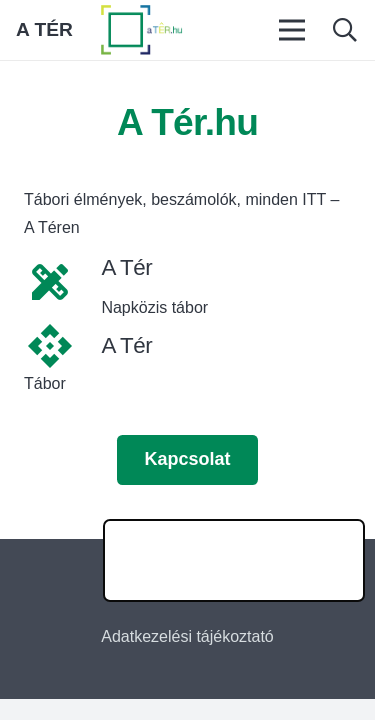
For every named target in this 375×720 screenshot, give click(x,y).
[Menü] (293, 30)
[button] (344, 30)
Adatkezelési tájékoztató (187, 636)
